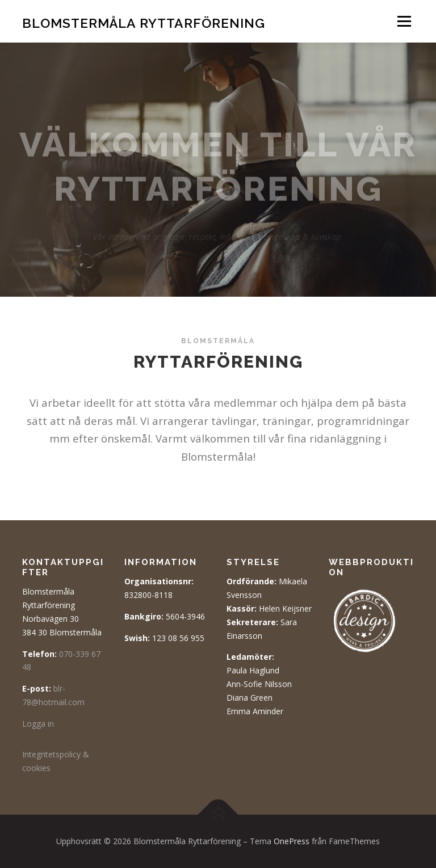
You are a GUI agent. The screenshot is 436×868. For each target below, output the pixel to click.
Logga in (38, 724)
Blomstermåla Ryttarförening (144, 22)
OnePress (292, 841)
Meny (404, 21)
